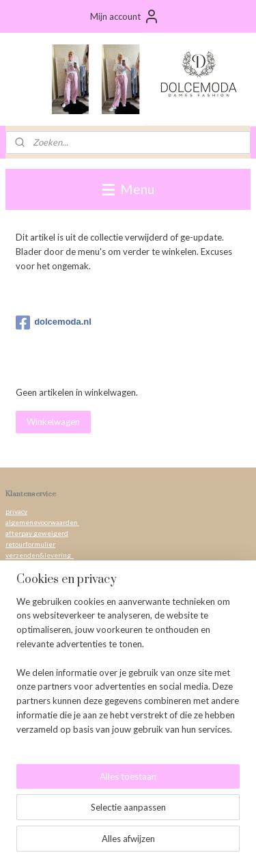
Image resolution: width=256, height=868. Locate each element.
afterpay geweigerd (37, 533)
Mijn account (125, 16)
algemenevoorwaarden (42, 522)
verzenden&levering (40, 555)
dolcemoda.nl (54, 323)
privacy (16, 511)
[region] (128, 671)
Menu (128, 189)
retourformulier (30, 544)
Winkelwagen (53, 422)
